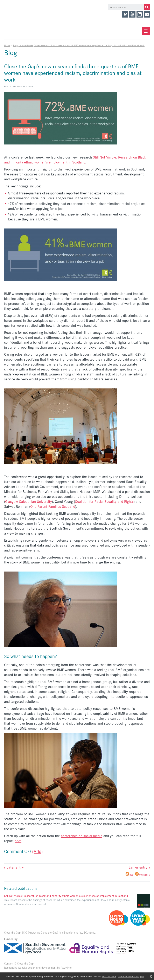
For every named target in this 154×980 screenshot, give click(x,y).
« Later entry (14, 867)
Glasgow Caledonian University (29, 501)
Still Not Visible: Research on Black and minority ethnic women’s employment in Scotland (75, 160)
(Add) (37, 851)
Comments (143, 875)
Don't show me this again (131, 976)
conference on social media (82, 836)
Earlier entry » (139, 867)
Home (7, 45)
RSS (129, 875)
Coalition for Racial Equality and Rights (104, 501)
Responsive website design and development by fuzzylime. (38, 968)
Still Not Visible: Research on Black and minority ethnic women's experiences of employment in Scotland (66, 896)
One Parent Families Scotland (53, 506)
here (18, 841)
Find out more (109, 976)
